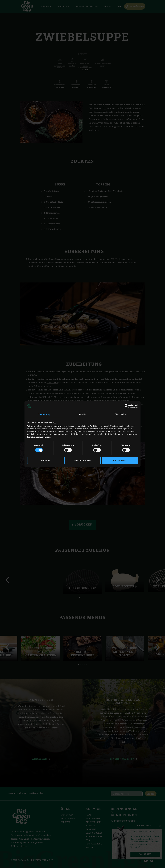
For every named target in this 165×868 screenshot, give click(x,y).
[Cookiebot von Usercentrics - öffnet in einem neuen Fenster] (127, 406)
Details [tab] (82, 414)
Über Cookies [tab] (121, 414)
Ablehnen (45, 460)
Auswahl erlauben (82, 460)
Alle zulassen (120, 460)
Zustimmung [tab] (44, 414)
